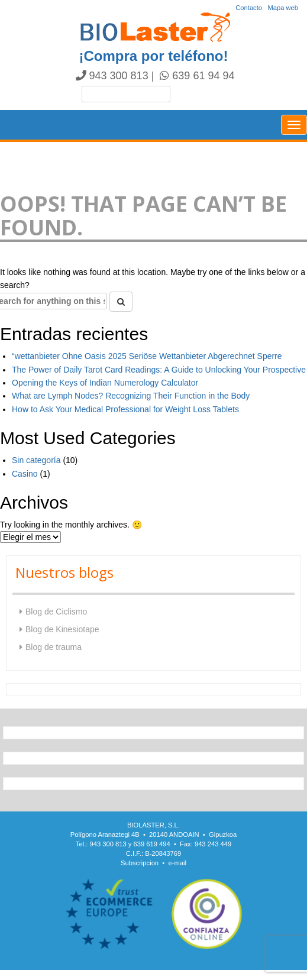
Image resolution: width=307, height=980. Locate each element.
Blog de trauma (54, 647)
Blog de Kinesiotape (62, 629)
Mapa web (283, 8)
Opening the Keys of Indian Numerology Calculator (105, 383)
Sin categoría (36, 460)
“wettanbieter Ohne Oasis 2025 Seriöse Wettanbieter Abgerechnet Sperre (147, 356)
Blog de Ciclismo (56, 612)
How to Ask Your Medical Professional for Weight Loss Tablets (125, 409)
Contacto (249, 8)
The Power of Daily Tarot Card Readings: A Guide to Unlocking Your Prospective (159, 370)
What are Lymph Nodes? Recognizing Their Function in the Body (131, 396)
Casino (25, 474)
